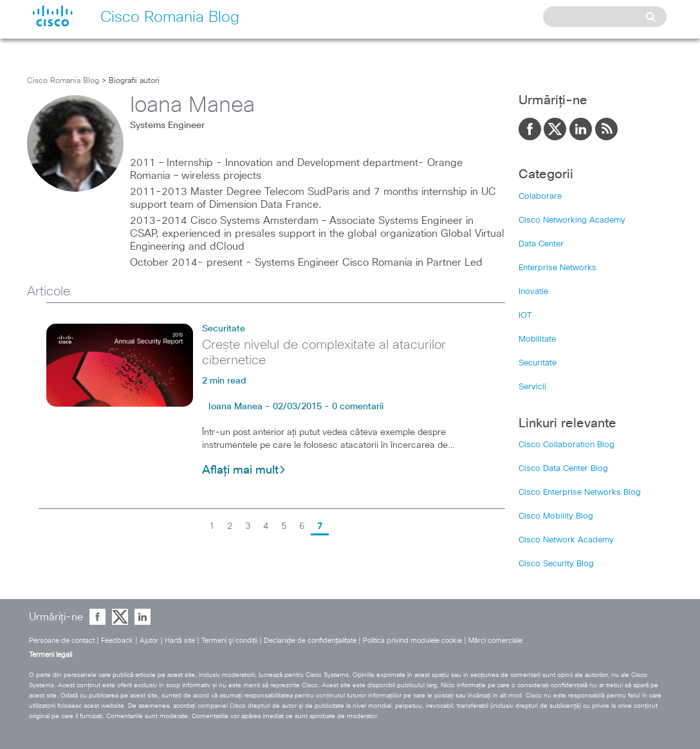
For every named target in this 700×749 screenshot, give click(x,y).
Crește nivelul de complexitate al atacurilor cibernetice (324, 353)
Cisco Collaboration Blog (566, 445)
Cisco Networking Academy (572, 220)
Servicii (532, 387)
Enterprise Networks (557, 268)
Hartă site (180, 641)
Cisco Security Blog (556, 564)
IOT (525, 316)
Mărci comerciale (495, 641)
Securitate (224, 329)
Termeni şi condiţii (229, 641)
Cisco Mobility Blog (556, 516)
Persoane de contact (62, 641)
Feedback (117, 641)
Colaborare (540, 197)
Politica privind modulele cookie (412, 641)
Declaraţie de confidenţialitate (310, 641)
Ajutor (149, 641)
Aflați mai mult (244, 470)
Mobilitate (537, 339)
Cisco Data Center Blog (563, 469)
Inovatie (533, 292)
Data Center (541, 244)
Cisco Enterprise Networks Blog (580, 493)
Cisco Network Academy (566, 540)
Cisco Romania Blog (63, 81)
